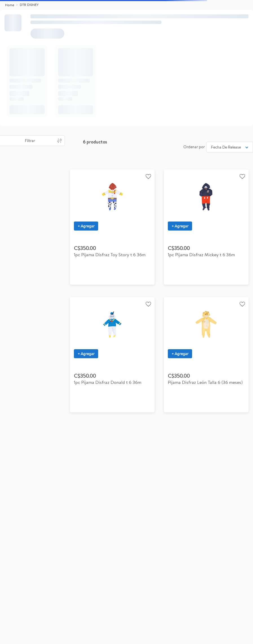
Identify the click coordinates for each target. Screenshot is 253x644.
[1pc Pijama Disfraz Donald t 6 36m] (112, 355)
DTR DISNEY (29, 5)
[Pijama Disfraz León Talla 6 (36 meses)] (206, 355)
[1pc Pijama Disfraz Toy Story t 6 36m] (112, 227)
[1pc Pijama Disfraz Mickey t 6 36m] (206, 227)
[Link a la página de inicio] (10, 5)
